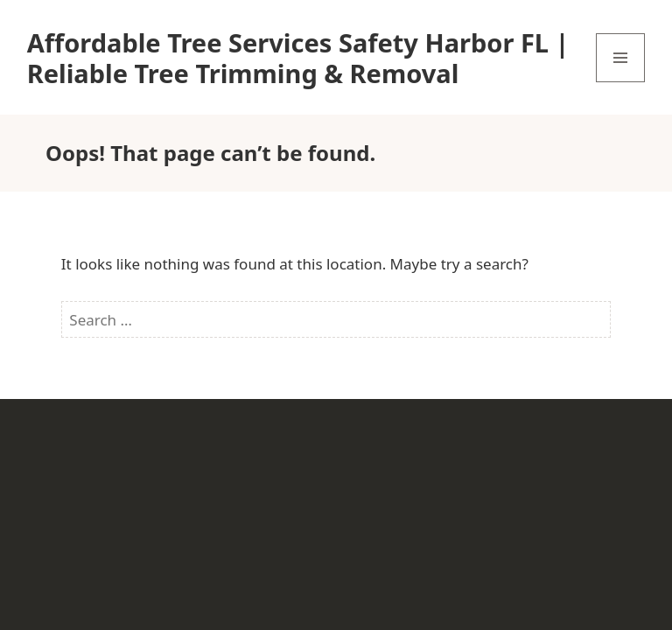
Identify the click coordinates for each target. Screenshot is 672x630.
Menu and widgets (621, 82)
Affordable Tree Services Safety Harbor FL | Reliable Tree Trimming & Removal (298, 58)
